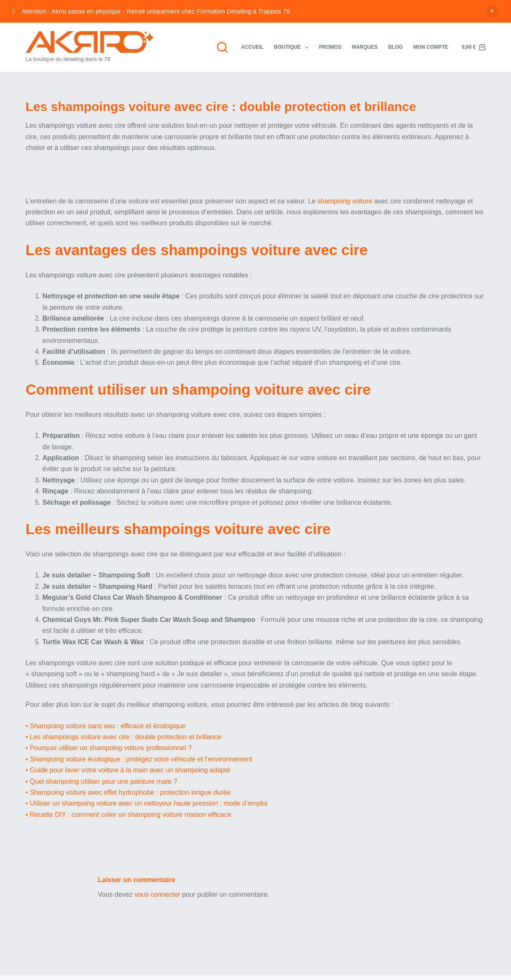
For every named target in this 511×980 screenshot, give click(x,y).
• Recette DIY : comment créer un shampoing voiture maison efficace (128, 815)
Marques (365, 47)
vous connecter (158, 894)
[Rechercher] (222, 47)
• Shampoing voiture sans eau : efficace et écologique (106, 726)
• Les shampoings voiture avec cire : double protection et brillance (123, 737)
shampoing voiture (345, 201)
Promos (330, 47)
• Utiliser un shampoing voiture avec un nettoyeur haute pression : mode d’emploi (147, 803)
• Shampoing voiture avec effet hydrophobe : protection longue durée (128, 792)
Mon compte (431, 47)
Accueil (252, 47)
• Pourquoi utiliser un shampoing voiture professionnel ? (109, 748)
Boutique (293, 47)
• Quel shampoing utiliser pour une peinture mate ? (101, 781)
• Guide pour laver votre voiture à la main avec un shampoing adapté (128, 770)
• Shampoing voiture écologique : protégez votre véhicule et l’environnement (139, 759)
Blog (396, 47)
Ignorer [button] (492, 11)
